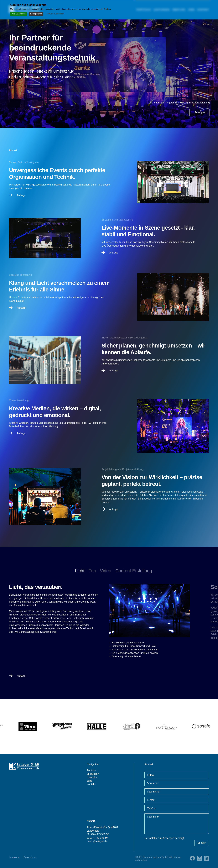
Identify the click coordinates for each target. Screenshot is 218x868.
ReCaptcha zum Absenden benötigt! (164, 838)
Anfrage (17, 195)
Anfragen (200, 112)
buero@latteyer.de (97, 841)
